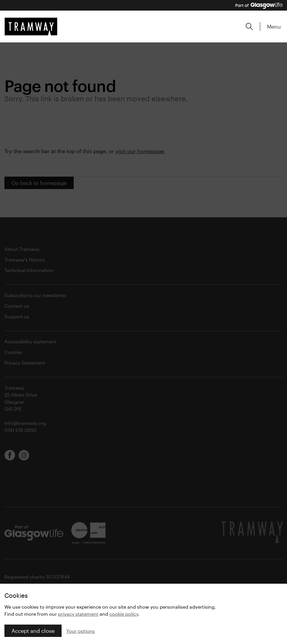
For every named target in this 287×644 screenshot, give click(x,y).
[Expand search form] (249, 27)
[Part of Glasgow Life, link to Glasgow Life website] (259, 6)
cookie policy (124, 614)
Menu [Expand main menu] (274, 27)
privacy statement (78, 614)
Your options (81, 631)
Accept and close (33, 631)
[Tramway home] (31, 27)
